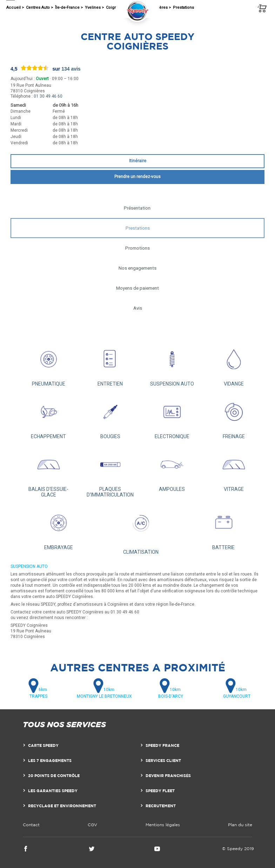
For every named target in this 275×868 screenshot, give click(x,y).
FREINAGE (234, 416)
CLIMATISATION (141, 530)
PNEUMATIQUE (48, 364)
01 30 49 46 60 (48, 96)
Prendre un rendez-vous (137, 177)
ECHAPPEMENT (48, 416)
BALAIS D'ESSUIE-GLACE (48, 472)
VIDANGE (234, 364)
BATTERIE (223, 527)
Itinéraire (138, 161)
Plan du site (240, 825)
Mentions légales (163, 825)
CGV (92, 825)
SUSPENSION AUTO (172, 364)
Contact (31, 825)
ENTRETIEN (110, 364)
